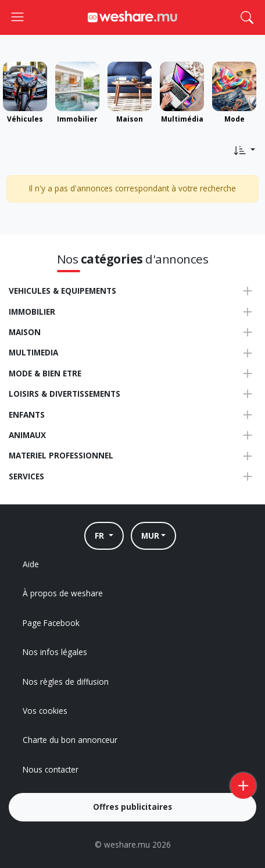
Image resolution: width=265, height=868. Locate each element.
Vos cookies (45, 711)
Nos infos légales (55, 652)
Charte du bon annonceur (70, 740)
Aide (31, 564)
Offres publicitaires (132, 807)
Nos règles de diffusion (66, 682)
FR (101, 536)
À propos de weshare (63, 593)
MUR (150, 536)
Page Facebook (51, 623)
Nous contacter (51, 769)
